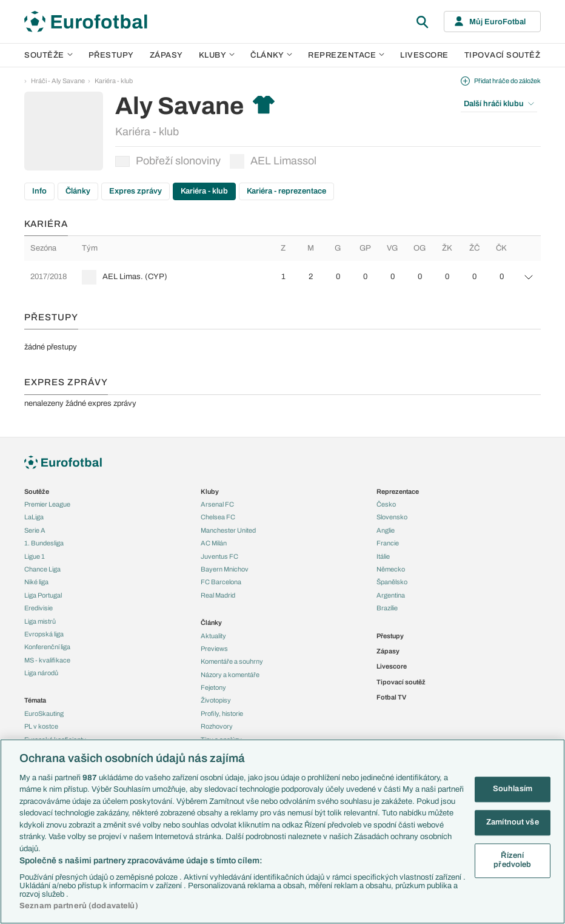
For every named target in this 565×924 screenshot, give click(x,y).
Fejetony (213, 687)
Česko (386, 504)
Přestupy (111, 55)
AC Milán (214, 543)
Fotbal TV (391, 697)
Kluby (217, 55)
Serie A (35, 530)
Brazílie (387, 608)
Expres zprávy (135, 191)
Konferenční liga (47, 647)
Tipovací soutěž (503, 55)
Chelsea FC (218, 517)
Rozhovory (217, 726)
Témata (35, 700)
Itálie (383, 556)
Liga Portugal (43, 595)
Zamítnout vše (513, 822)
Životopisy (216, 700)
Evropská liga (44, 634)
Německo (391, 569)
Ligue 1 (35, 556)
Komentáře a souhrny (232, 661)
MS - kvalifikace (47, 660)
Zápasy (166, 55)
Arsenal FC (217, 504)
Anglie (386, 530)
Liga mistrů (40, 621)
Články (78, 191)
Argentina (391, 595)
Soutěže (48, 55)
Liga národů (41, 673)
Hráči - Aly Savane (58, 81)
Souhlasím (513, 789)
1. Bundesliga (44, 543)
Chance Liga (42, 569)
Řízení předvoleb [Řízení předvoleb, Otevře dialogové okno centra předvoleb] (512, 860)
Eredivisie (38, 608)
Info (39, 191)
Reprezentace (346, 55)
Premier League (47, 504)
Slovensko (392, 517)
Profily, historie (222, 713)
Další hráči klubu (499, 104)
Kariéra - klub (114, 81)
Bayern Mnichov (225, 569)
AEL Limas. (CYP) (135, 277)
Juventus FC (219, 556)
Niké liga (36, 582)
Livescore (424, 55)
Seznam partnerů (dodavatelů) (79, 906)
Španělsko (392, 582)
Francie (388, 543)
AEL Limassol (273, 161)
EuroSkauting (44, 713)
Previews (214, 649)
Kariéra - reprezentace (286, 191)
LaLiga (34, 517)
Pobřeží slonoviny (168, 161)
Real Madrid (218, 595)
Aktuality (213, 636)
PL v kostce (41, 726)
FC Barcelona (221, 582)
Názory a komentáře (230, 675)
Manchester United (228, 530)
